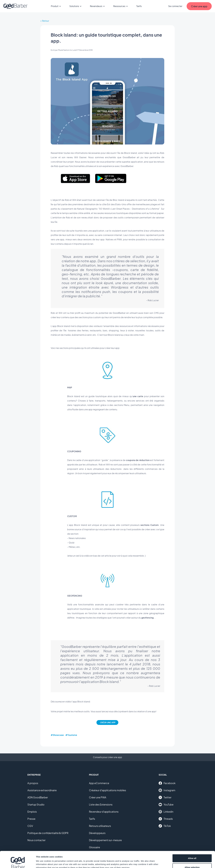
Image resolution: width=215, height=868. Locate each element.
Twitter (165, 797)
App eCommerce (99, 783)
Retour (46, 21)
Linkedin (166, 812)
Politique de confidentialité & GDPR (48, 833)
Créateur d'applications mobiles (107, 790)
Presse (31, 819)
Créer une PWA (98, 797)
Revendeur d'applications (104, 812)
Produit (56, 6)
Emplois (32, 812)
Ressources (121, 6)
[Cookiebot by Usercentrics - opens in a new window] (18, 863)
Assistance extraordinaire (42, 790)
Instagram (167, 790)
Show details (144, 861)
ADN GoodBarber (38, 797)
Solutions (76, 6)
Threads (166, 819)
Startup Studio (36, 804)
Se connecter (175, 6)
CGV (30, 826)
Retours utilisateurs (100, 826)
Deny (192, 861)
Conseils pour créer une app (107, 757)
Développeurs (97, 833)
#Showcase (57, 735)
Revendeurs (98, 6)
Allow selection (192, 852)
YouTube (166, 805)
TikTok (165, 826)
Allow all (192, 843)
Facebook (167, 783)
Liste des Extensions (101, 804)
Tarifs (139, 6)
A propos (33, 783)
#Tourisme (71, 735)
